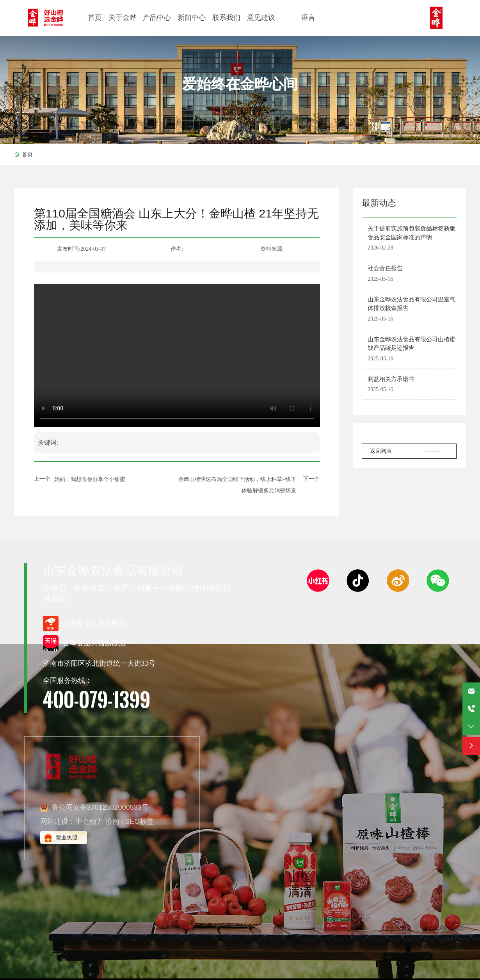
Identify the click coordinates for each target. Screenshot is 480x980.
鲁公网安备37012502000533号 (100, 807)
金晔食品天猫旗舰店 (94, 643)
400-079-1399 (97, 699)
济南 (112, 821)
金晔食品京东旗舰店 (94, 624)
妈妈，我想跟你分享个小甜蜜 (90, 479)
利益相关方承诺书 (391, 379)
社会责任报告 (385, 268)
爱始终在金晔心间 (240, 84)
